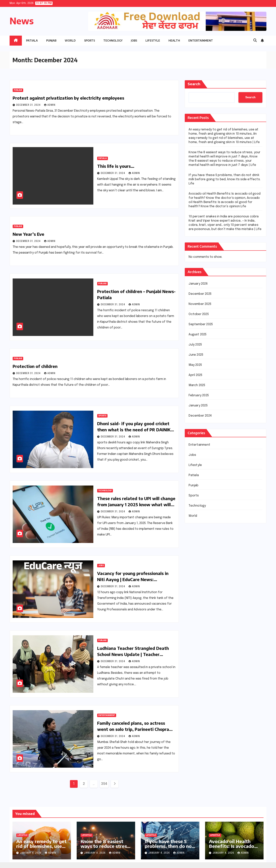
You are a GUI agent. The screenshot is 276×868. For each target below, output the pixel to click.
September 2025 (201, 324)
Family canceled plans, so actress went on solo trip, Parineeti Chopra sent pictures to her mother (133, 729)
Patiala (32, 41)
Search (194, 84)
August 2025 (198, 335)
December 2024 (200, 416)
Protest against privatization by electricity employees (68, 98)
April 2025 (195, 375)
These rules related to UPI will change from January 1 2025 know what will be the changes (136, 504)
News (22, 21)
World (70, 41)
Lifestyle (153, 41)
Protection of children (35, 366)
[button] (255, 41)
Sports (90, 41)
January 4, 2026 (31, 853)
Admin (50, 105)
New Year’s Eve (28, 234)
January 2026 (198, 284)
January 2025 (198, 406)
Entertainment (201, 41)
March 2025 (197, 385)
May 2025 (195, 365)
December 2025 (200, 294)
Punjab (51, 41)
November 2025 (200, 304)
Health (174, 41)
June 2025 (196, 355)
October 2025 (199, 314)
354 (104, 784)
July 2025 (195, 345)
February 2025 (199, 395)
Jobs (134, 41)
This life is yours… (116, 166)
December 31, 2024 (29, 105)
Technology (113, 41)
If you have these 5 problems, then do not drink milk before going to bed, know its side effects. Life (225, 179)
